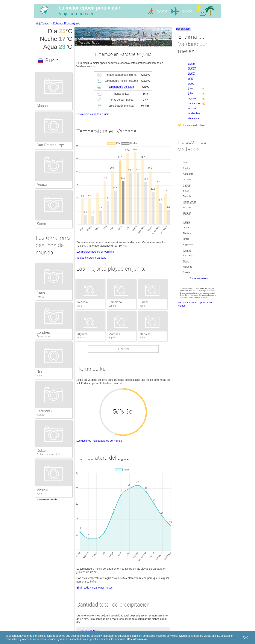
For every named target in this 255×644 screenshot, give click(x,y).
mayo (191, 83)
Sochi (41, 224)
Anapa (42, 184)
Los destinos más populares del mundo (99, 441)
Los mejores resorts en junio (93, 114)
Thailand (188, 233)
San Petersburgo (50, 145)
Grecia (186, 228)
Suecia (187, 272)
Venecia (83, 302)
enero (191, 63)
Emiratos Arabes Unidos (50, 454)
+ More (123, 349)
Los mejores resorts (46, 499)
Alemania (188, 174)
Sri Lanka (188, 255)
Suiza (186, 191)
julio (191, 93)
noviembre (194, 113)
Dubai (41, 450)
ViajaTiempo (42, 23)
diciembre (194, 118)
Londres (43, 332)
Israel (186, 239)
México (187, 208)
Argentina (188, 244)
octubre (192, 108)
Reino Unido (43, 336)
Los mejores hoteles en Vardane (95, 252)
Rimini (144, 302)
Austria (187, 168)
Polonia (187, 250)
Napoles (145, 334)
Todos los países (199, 278)
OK (246, 637)
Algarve (82, 334)
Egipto (186, 222)
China (186, 261)
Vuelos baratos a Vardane (91, 258)
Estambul (44, 411)
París (41, 293)
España (187, 185)
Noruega (188, 267)
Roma (42, 372)
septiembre (194, 103)
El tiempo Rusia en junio (66, 23)
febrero (192, 68)
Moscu (42, 106)
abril (191, 78)
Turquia (41, 415)
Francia (41, 297)
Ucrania (187, 179)
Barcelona (115, 302)
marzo (192, 73)
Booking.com (183, 29)
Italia (39, 376)
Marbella (114, 334)
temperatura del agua (121, 87)
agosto (192, 98)
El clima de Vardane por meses (95, 588)
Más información (137, 639)
